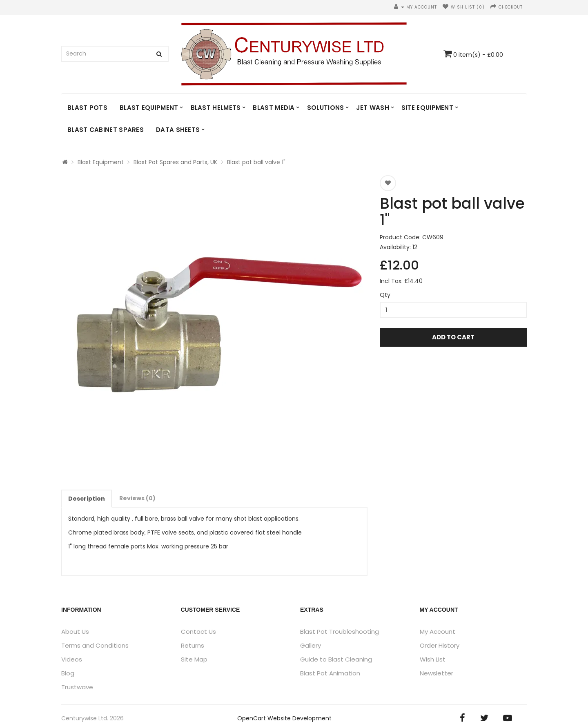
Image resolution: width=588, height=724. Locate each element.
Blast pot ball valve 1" (256, 162)
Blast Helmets (216, 108)
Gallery (311, 645)
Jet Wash (372, 108)
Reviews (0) (137, 498)
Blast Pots (87, 108)
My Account (438, 632)
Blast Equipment (149, 108)
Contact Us (198, 632)
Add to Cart (453, 337)
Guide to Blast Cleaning (336, 659)
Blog (68, 673)
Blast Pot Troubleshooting (340, 632)
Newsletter (437, 673)
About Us (75, 632)
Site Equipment (427, 108)
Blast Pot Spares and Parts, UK (175, 162)
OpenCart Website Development (284, 718)
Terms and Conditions (95, 645)
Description (87, 499)
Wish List (433, 659)
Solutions (326, 108)
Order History (440, 645)
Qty (385, 295)
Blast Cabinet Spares (106, 130)
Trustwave (77, 687)
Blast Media (274, 108)
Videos (72, 659)
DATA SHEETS (178, 130)
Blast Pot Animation (330, 673)
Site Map (194, 659)
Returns (193, 645)
